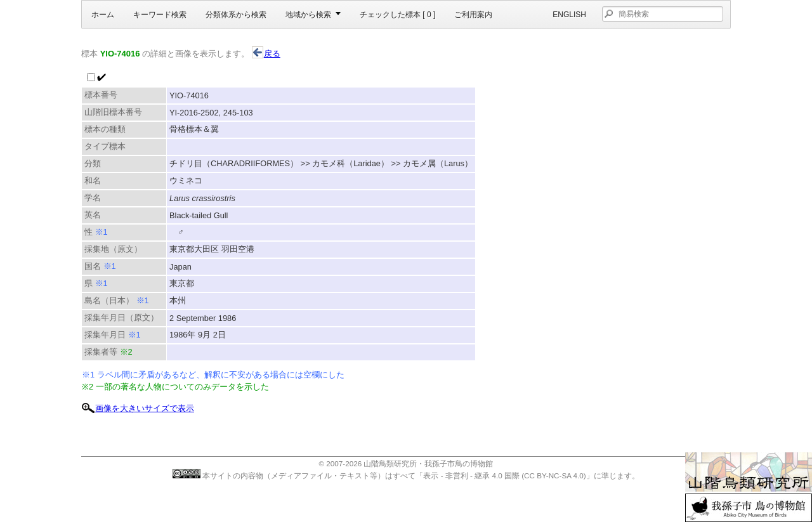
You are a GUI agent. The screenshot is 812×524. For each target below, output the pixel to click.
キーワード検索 (160, 15)
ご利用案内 (473, 15)
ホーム (103, 15)
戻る (266, 54)
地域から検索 (308, 15)
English (569, 15)
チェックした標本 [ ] (397, 15)
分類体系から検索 (236, 15)
